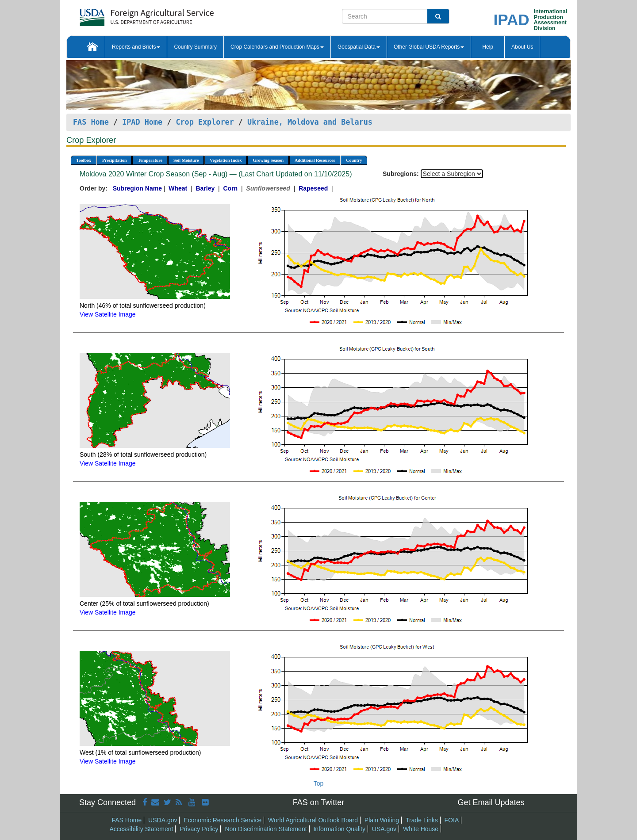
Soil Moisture (186, 160)
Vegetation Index (226, 160)
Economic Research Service (223, 820)
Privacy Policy (199, 829)
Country (354, 160)
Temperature (150, 160)
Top (319, 783)
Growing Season (268, 160)
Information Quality (339, 829)
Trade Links (422, 820)
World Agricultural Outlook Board (313, 820)
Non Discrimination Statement (266, 829)
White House (421, 829)
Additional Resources (315, 160)
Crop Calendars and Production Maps (277, 47)
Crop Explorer (205, 122)
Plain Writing (382, 820)
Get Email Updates (491, 802)
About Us (522, 47)
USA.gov (384, 829)
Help (488, 47)
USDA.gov (163, 820)
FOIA (452, 820)
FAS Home (91, 122)
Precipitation (114, 160)
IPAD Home (142, 122)
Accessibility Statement (142, 829)
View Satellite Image (108, 314)
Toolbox (84, 160)
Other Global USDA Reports (429, 47)
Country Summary (195, 47)
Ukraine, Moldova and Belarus (310, 122)
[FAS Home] (125, 14)
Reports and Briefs (136, 47)
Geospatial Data (359, 47)
